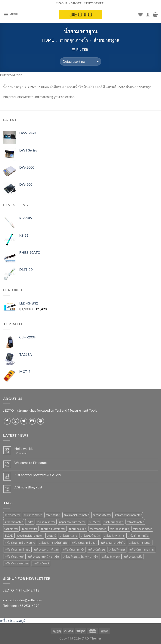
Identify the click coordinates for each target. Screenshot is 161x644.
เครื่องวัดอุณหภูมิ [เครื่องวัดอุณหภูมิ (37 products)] (14, 557)
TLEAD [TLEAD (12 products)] (9, 536)
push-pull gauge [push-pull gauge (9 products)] (113, 522)
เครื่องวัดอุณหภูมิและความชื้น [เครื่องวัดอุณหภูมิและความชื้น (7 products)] (80, 557)
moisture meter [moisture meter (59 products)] (46, 522)
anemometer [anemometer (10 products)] (12, 515)
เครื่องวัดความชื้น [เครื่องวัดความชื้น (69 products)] (138, 536)
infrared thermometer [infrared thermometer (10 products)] (128, 515)
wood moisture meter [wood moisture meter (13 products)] (30, 536)
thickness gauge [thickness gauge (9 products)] (119, 529)
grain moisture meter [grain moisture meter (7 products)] (76, 515)
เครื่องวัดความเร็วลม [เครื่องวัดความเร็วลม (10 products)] (46, 549)
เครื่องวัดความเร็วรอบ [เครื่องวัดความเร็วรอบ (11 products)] (17, 549)
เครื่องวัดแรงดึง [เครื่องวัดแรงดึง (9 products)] (133, 557)
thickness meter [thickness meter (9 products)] (142, 529)
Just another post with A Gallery (38, 475)
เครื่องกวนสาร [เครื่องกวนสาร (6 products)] (68, 536)
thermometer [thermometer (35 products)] (98, 529)
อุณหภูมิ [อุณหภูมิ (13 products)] (51, 536)
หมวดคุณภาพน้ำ (74, 40)
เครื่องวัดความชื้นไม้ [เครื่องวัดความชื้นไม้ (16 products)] (113, 543)
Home (48, 40)
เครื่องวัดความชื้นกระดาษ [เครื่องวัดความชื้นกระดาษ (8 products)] (20, 543)
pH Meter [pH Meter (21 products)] (95, 522)
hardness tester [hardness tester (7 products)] (102, 515)
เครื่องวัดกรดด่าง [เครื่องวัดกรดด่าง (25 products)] (114, 536)
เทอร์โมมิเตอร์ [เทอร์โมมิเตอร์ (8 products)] (41, 563)
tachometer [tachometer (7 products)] (11, 529)
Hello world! (24, 448)
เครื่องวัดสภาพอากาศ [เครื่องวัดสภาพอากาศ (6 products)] (142, 549)
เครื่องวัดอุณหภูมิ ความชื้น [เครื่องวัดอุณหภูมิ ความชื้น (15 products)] (44, 557)
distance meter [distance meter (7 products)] (33, 515)
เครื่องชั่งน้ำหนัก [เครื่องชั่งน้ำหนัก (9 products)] (90, 536)
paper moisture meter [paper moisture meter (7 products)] (72, 522)
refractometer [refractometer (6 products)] (135, 522)
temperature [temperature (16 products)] (30, 529)
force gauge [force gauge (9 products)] (53, 515)
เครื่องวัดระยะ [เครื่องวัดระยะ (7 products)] (117, 549)
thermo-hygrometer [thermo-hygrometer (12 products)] (53, 529)
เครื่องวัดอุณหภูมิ (13, 620)
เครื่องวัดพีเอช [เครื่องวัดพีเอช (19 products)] (97, 549)
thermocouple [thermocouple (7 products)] (78, 529)
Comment (21, 453)
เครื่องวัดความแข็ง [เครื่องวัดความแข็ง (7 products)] (73, 549)
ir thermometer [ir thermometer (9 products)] (14, 522)
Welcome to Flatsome (30, 463)
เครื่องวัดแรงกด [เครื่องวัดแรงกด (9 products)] (111, 557)
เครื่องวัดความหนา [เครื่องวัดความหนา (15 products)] (140, 543)
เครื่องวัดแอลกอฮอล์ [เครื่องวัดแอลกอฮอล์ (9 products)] (17, 563)
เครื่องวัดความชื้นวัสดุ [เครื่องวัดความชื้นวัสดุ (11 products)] (84, 543)
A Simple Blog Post (28, 487)
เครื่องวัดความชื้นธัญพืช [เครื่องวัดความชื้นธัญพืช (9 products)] (53, 543)
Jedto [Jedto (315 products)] (30, 522)
